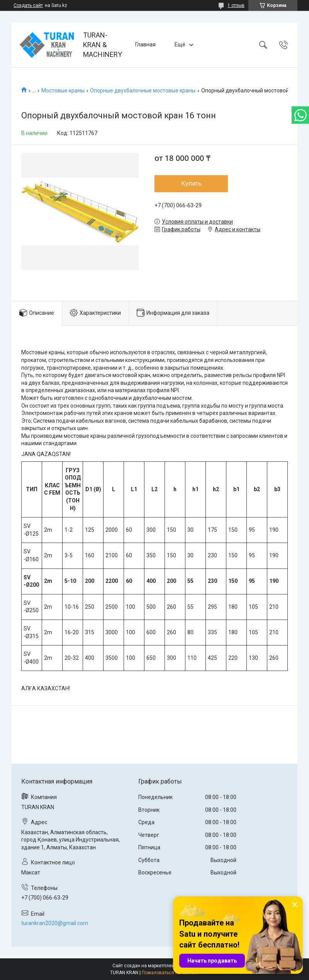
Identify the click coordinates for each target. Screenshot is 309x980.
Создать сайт (28, 5)
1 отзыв (236, 5)
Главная (145, 44)
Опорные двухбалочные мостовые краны (143, 90)
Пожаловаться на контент (170, 973)
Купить (191, 184)
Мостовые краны (63, 90)
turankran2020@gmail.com (55, 923)
